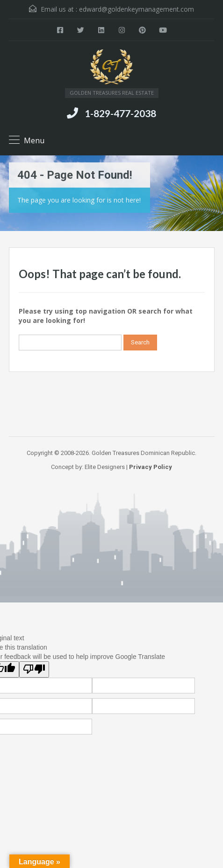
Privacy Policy (151, 467)
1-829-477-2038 (120, 113)
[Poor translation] (34, 669)
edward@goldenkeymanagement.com (137, 9)
